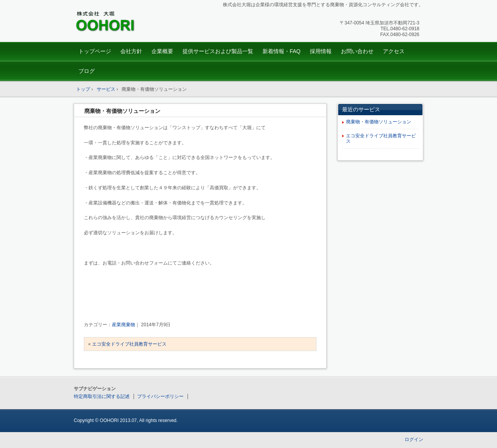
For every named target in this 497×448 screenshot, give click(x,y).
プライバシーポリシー (160, 396)
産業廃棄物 (123, 325)
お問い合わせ (357, 51)
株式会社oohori (128, 22)
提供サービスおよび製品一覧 (218, 51)
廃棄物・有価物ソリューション (122, 111)
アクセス (394, 51)
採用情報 (321, 51)
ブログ (87, 71)
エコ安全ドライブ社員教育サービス (129, 344)
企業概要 (162, 51)
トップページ (95, 51)
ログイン (414, 439)
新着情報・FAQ (282, 51)
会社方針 (131, 51)
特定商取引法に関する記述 (102, 396)
